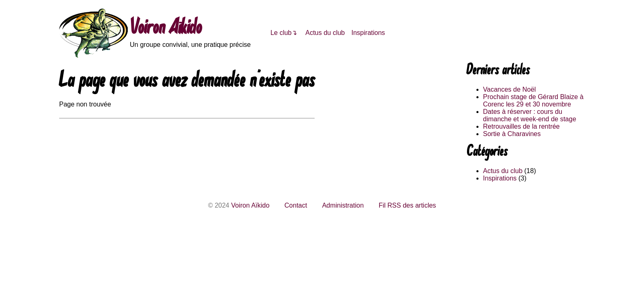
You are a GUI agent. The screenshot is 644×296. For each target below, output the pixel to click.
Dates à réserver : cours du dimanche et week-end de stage (530, 115)
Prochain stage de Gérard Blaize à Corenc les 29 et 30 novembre (533, 101)
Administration (343, 205)
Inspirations (368, 33)
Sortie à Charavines (512, 134)
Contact (296, 205)
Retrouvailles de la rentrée (521, 126)
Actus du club (325, 33)
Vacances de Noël (509, 89)
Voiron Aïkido (166, 29)
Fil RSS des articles (407, 205)
